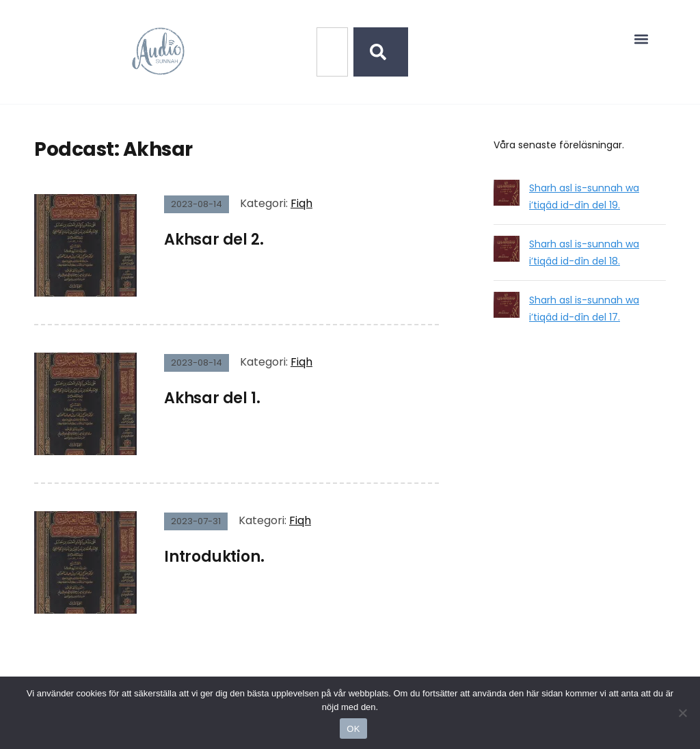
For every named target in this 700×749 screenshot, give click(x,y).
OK (353, 729)
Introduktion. (214, 557)
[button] (642, 39)
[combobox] (332, 52)
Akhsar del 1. (212, 398)
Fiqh (301, 203)
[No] (683, 713)
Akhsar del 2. (214, 240)
